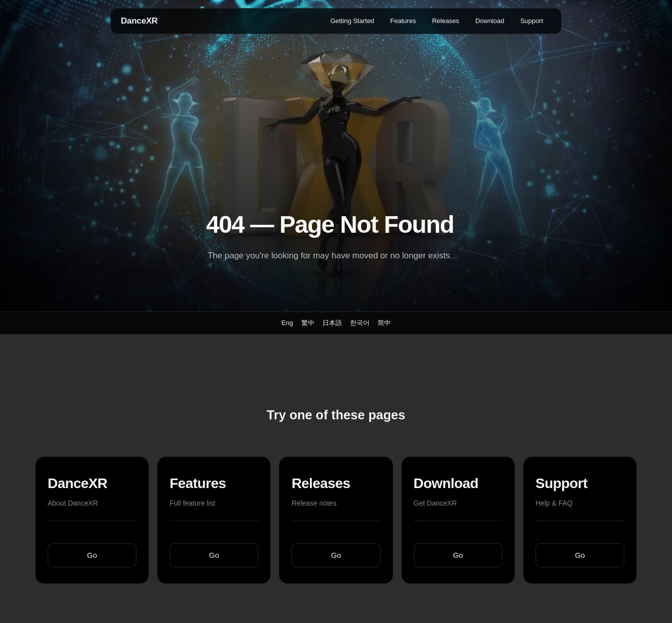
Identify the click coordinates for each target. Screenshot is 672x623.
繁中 (308, 323)
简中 (384, 323)
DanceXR (139, 21)
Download (490, 21)
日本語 (332, 323)
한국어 (360, 323)
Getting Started (352, 21)
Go (92, 555)
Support (532, 21)
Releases (445, 21)
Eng (287, 323)
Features (403, 21)
